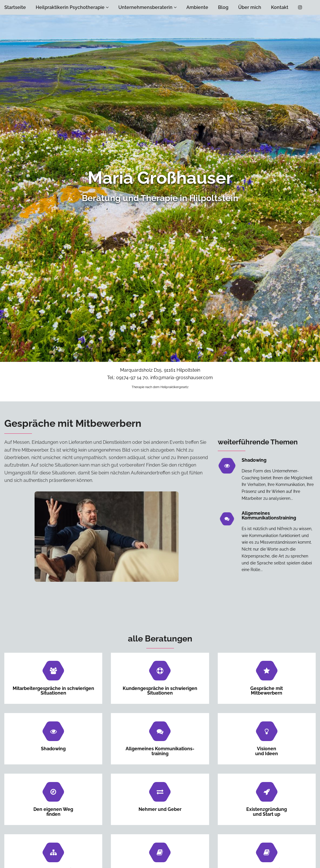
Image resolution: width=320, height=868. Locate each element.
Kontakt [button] (280, 7)
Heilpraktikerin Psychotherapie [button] (72, 7)
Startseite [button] (15, 7)
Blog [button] (223, 7)
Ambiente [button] (197, 7)
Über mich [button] (250, 7)
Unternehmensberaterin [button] (147, 7)
